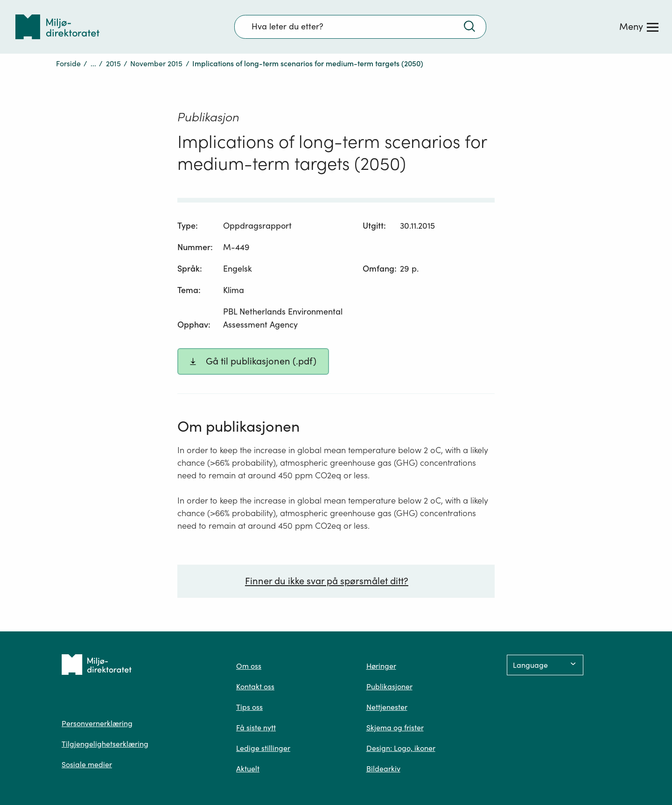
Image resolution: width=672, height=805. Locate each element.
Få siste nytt (256, 728)
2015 (113, 63)
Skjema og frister (395, 728)
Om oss (249, 666)
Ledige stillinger (263, 748)
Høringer (381, 666)
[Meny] (639, 27)
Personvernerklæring (97, 723)
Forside (68, 63)
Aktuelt (248, 769)
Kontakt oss (255, 686)
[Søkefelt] (360, 27)
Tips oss (249, 707)
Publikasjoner (389, 686)
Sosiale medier (87, 764)
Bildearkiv (383, 769)
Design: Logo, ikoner (401, 748)
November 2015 (156, 63)
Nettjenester (387, 707)
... (93, 63)
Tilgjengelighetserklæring (105, 744)
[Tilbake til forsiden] (57, 27)
